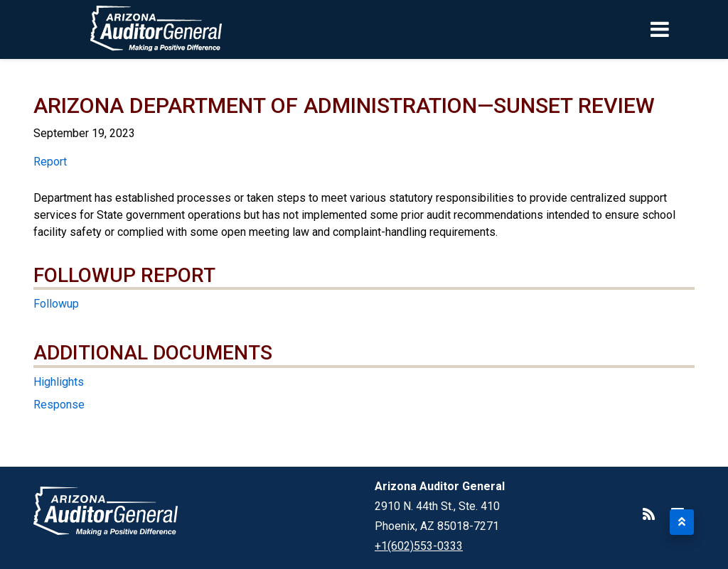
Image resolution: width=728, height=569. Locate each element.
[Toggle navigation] (684, 29)
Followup (56, 304)
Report (50, 162)
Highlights (59, 382)
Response (59, 405)
